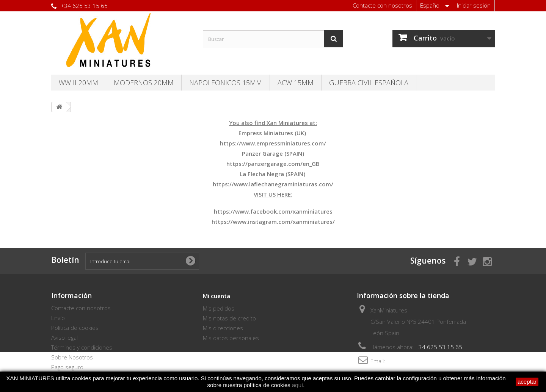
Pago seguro (67, 367)
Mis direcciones (223, 328)
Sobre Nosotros (72, 357)
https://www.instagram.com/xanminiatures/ (273, 222)
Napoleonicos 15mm (226, 83)
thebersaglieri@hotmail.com (423, 361)
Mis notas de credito (229, 318)
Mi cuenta (217, 296)
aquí (297, 385)
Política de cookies (75, 328)
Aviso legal (64, 337)
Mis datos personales (231, 338)
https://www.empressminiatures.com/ (273, 143)
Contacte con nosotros (382, 5)
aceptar (527, 382)
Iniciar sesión (474, 5)
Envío (58, 318)
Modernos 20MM (144, 83)
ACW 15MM (296, 83)
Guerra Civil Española (369, 83)
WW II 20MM (78, 83)
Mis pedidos (219, 308)
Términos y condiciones (82, 347)
